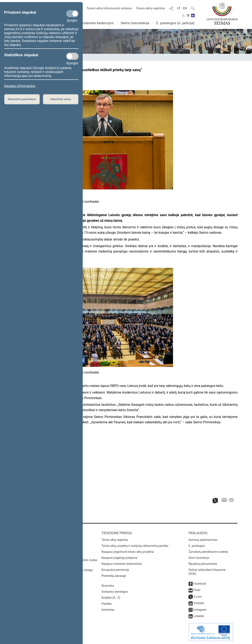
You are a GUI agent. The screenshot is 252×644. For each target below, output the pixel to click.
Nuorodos (108, 586)
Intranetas (108, 610)
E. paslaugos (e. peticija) (175, 23)
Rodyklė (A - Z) (111, 598)
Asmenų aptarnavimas (203, 540)
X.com (198, 597)
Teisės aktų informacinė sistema (109, 8)
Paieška (107, 604)
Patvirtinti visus (61, 99)
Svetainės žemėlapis (115, 592)
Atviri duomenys (199, 558)
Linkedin (199, 616)
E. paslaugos (197, 546)
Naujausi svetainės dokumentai (122, 564)
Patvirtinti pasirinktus (22, 99)
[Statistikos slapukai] (72, 56)
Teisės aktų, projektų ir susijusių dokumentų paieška (135, 546)
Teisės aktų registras (150, 8)
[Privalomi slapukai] (72, 14)
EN (185, 8)
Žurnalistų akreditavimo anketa (208, 552)
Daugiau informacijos (20, 86)
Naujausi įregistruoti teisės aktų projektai (128, 552)
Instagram (200, 610)
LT (179, 8)
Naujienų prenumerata (203, 564)
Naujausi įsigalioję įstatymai (119, 558)
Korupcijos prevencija (115, 570)
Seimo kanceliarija (135, 23)
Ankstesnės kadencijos (96, 23)
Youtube (199, 603)
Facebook (200, 584)
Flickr (197, 590)
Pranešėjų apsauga (114, 576)
